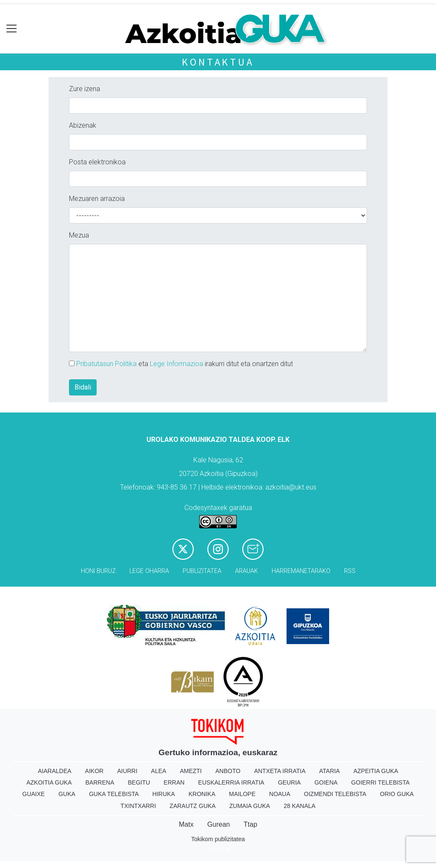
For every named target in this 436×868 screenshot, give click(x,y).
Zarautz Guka (192, 806)
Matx (186, 824)
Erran (174, 782)
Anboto (228, 771)
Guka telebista (114, 794)
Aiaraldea (55, 771)
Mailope (242, 794)
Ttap (250, 824)
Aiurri (127, 771)
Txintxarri (138, 806)
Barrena (100, 782)
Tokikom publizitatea (218, 839)
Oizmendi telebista (335, 794)
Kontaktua (218, 62)
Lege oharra (149, 571)
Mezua (79, 235)
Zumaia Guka (250, 806)
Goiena (326, 782)
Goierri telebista (380, 782)
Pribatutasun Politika (106, 364)
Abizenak (83, 125)
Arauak (247, 571)
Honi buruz (98, 571)
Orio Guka (397, 794)
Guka (67, 794)
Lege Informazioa (176, 364)
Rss (350, 571)
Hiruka (164, 794)
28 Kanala (300, 806)
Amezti (191, 771)
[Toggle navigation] (12, 29)
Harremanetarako (301, 571)
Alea (159, 771)
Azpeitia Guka (376, 771)
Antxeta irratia (280, 771)
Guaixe (33, 794)
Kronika (202, 794)
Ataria (329, 771)
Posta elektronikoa (97, 162)
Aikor (95, 771)
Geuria (290, 782)
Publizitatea (202, 571)
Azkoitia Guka (49, 782)
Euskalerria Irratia (231, 782)
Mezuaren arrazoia (97, 199)
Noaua (280, 794)
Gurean (219, 824)
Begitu (139, 782)
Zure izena (85, 89)
